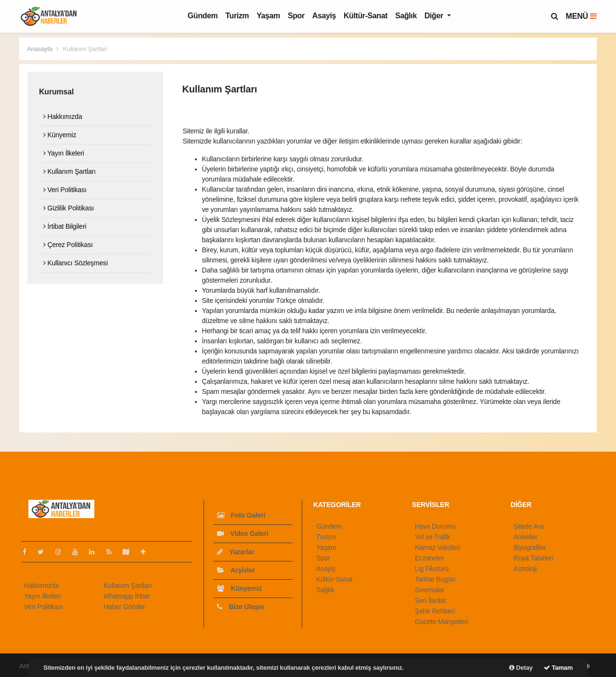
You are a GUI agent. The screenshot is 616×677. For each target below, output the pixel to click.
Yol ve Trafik (432, 537)
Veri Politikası (65, 190)
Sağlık (406, 16)
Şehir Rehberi (435, 611)
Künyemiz (60, 135)
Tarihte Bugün (435, 579)
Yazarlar (236, 552)
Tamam (558, 668)
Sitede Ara (529, 526)
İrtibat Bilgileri (65, 226)
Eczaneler (430, 558)
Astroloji (525, 569)
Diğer (435, 16)
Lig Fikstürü (432, 569)
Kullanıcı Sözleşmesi (76, 263)
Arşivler (236, 570)
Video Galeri (243, 534)
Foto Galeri (241, 515)
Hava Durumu (435, 526)
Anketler (526, 537)
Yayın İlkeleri (64, 153)
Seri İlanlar (430, 600)
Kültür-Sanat (366, 16)
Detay (521, 668)
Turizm (237, 16)
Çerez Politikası (68, 245)
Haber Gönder (124, 607)
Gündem (203, 16)
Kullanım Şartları (85, 49)
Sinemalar (430, 590)
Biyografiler (530, 547)
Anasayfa (40, 49)
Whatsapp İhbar (127, 596)
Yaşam (268, 16)
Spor (296, 16)
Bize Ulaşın (240, 607)
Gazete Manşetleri (441, 622)
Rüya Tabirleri (533, 558)
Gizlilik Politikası (69, 208)
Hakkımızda (63, 117)
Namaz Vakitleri (437, 547)
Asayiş (324, 16)
